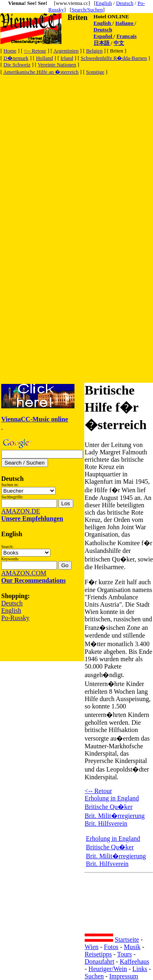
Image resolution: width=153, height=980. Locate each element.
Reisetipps (98, 954)
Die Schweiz (17, 65)
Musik (132, 947)
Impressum (123, 976)
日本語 (102, 43)
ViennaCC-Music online (35, 419)
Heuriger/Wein (108, 969)
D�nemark (16, 58)
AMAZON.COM (24, 573)
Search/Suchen (87, 10)
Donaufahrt (99, 961)
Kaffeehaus (134, 961)
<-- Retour (35, 51)
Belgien (94, 51)
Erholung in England (112, 798)
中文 (119, 43)
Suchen (94, 976)
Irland (67, 58)
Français (127, 36)
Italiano (125, 23)
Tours (125, 954)
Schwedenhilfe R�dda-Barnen (114, 58)
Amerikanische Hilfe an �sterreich (41, 72)
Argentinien (66, 51)
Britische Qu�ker (109, 807)
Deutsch (125, 3)
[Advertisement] (76, 152)
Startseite (127, 939)
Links (140, 969)
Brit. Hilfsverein (106, 823)
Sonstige (95, 72)
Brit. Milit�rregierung (115, 816)
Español (104, 36)
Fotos (111, 947)
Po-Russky (15, 618)
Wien (92, 947)
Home (10, 51)
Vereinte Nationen (57, 65)
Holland (44, 58)
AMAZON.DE (21, 511)
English (104, 3)
